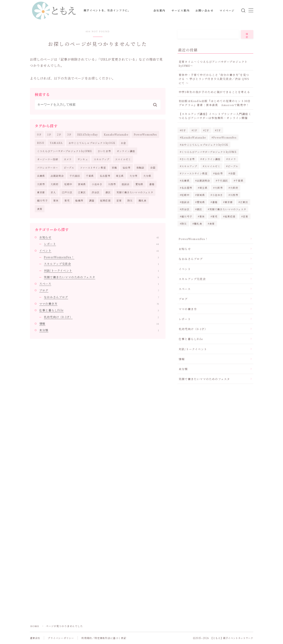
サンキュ (83, 159)
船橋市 (79, 200)
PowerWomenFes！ (101, 257)
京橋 (114, 168)
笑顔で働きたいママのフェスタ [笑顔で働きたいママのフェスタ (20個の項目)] (228, 209)
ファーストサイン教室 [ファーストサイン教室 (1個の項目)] (194, 173)
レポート (101, 244)
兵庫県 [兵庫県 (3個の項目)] (185, 180)
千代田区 (75, 176)
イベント (99, 251)
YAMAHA (56, 143)
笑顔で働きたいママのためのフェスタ (101, 277)
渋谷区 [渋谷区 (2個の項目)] (185, 209)
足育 (119, 200)
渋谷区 (96, 192)
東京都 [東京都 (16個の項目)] (229, 202)
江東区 (82, 192)
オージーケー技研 (48, 159)
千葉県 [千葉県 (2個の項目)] (239, 180)
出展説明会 (57, 176)
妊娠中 (68, 184)
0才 (39, 134)
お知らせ (99, 237)
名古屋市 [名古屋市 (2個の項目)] (187, 188)
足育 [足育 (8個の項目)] (246, 216)
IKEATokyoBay (88, 134)
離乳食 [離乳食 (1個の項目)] (198, 224)
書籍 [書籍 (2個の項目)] (215, 202)
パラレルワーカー (48, 168)
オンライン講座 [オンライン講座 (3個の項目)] (211, 159)
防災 (130, 200)
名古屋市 (105, 176)
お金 (123, 143)
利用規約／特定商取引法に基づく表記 (104, 638)
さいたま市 (104, 151)
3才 (69, 134)
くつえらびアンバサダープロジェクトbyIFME (65, 151)
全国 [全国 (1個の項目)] (233, 173)
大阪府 (55, 184)
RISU (41, 143)
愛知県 (139, 184)
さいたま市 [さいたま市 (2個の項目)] (188, 159)
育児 (67, 200)
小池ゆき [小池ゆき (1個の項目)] (217, 195)
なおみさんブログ (101, 297)
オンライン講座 (126, 151)
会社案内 (159, 11)
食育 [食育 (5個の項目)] (212, 224)
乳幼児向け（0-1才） (101, 317)
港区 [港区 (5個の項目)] (199, 209)
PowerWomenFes (145, 134)
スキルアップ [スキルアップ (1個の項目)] (189, 166)
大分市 (134, 176)
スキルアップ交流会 (101, 264)
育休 (56, 200)
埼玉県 (120, 176)
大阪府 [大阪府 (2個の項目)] (234, 188)
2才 (59, 134)
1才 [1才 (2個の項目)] (195, 130)
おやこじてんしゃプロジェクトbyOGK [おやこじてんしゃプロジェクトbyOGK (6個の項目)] (205, 145)
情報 (99, 323)
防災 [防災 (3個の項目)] (184, 224)
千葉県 (90, 176)
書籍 (152, 184)
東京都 (41, 192)
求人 (53, 192)
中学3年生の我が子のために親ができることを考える (214, 92)
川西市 (112, 184)
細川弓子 (42, 200)
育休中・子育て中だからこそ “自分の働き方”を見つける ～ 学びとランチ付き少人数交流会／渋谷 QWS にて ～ (214, 79)
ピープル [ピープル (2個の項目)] (233, 166)
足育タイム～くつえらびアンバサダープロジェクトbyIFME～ (213, 64)
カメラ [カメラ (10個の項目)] (232, 159)
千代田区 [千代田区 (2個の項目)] (223, 180)
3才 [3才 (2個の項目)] (219, 130)
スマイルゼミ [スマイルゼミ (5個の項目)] (212, 166)
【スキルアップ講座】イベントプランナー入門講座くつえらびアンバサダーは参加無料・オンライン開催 (215, 116)
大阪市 (41, 184)
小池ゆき (97, 184)
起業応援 (105, 200)
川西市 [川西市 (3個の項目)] (234, 195)
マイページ (227, 11)
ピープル (69, 168)
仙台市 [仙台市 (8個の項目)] (219, 173)
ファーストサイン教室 (93, 168)
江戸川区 (67, 192)
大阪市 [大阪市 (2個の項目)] (219, 188)
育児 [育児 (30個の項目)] (215, 216)
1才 (49, 134)
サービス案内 (181, 11)
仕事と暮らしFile (99, 310)
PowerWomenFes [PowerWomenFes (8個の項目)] (225, 137)
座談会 (126, 184)
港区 (108, 192)
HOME (35, 626)
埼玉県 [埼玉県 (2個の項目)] (203, 188)
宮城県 (82, 184)
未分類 (99, 330)
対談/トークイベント (101, 270)
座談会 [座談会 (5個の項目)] (185, 202)
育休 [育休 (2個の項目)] (202, 216)
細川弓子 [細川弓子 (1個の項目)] (187, 216)
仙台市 (127, 168)
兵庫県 (41, 176)
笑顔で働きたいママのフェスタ (135, 192)
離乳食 (143, 200)
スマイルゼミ (123, 159)
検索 (247, 35)
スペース (99, 284)
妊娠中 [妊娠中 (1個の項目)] (185, 195)
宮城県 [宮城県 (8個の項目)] (201, 195)
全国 (153, 168)
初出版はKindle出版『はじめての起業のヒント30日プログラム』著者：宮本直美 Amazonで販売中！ (215, 103)
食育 (40, 209)
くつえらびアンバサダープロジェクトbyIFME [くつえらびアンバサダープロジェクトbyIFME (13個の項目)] (209, 152)
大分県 (147, 176)
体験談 (140, 168)
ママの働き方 (99, 304)
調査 (92, 200)
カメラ (68, 159)
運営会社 (35, 638)
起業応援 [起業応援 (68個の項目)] (230, 216)
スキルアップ (102, 159)
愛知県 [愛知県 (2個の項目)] (201, 202)
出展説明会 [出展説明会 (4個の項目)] (203, 180)
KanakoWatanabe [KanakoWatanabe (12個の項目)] (194, 137)
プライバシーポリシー (61, 638)
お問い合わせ (205, 11)
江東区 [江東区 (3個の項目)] (244, 202)
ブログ (99, 290)
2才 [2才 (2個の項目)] (207, 130)
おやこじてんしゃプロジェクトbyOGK (92, 143)
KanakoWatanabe (116, 134)
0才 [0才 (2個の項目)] (184, 130)
